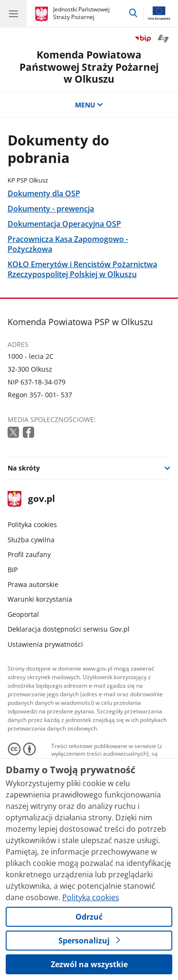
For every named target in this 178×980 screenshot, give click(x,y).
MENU (89, 105)
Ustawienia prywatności (45, 644)
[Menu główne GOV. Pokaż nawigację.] (13, 13)
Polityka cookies (32, 524)
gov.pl (31, 499)
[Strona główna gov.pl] (43, 14)
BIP (13, 570)
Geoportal (23, 614)
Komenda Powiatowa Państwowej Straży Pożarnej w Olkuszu (89, 67)
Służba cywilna (31, 540)
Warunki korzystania (40, 599)
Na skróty (24, 468)
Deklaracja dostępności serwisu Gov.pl (69, 629)
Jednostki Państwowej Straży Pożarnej (81, 13)
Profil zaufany (29, 554)
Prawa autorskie (33, 584)
